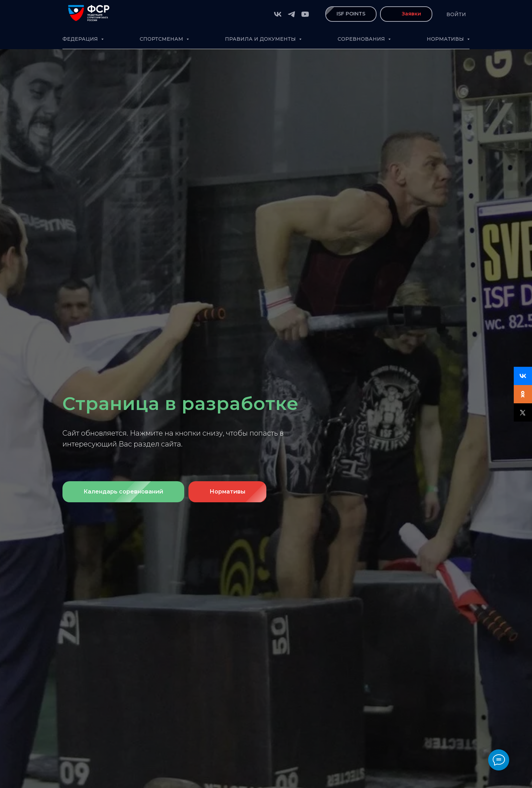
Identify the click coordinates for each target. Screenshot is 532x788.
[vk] (278, 14)
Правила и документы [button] (261, 39)
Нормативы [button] (446, 39)
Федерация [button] (81, 39)
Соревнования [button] (362, 39)
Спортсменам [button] (162, 39)
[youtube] (305, 14)
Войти (456, 14)
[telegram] (291, 14)
